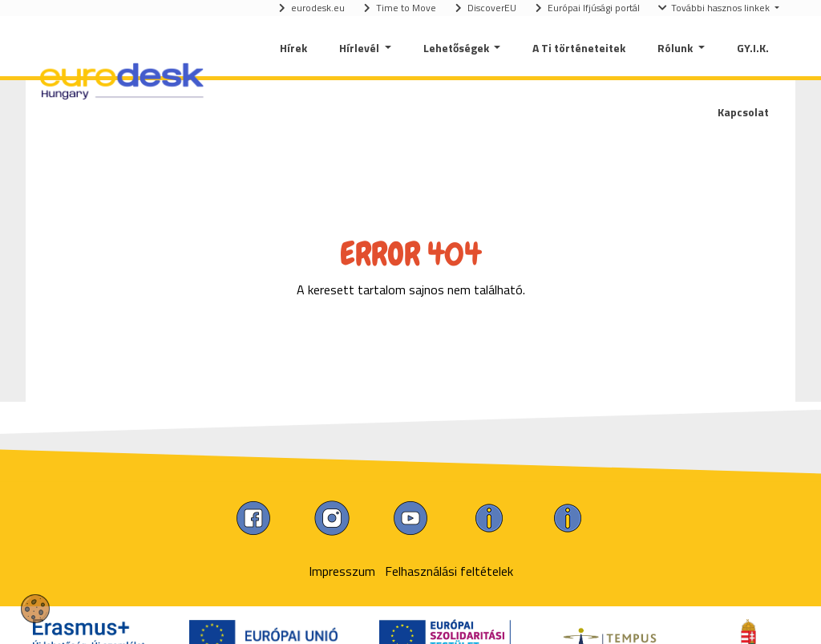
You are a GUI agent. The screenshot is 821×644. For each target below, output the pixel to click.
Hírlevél (360, 48)
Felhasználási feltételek (449, 571)
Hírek (293, 48)
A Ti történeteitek (579, 48)
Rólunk (676, 48)
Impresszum (342, 571)
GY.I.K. (753, 48)
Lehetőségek (457, 48)
